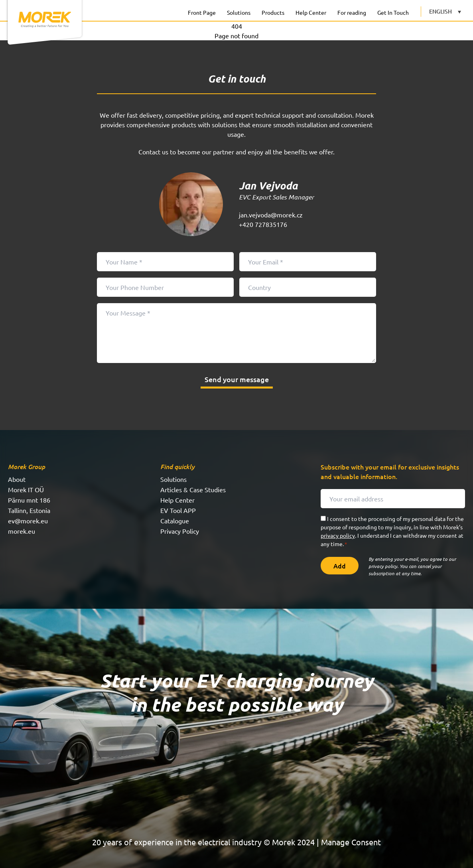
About (17, 479)
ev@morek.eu (28, 521)
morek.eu (22, 531)
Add (340, 566)
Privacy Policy (180, 531)
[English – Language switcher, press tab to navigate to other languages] (445, 11)
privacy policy (338, 535)
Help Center (311, 12)
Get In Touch (393, 12)
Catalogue (175, 521)
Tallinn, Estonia (29, 510)
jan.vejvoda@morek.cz (271, 215)
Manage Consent (351, 842)
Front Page (202, 12)
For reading (352, 12)
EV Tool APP (178, 510)
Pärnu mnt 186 (29, 500)
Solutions (239, 12)
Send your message (237, 379)
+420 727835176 (263, 224)
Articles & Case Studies (193, 489)
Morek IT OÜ (26, 489)
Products (273, 12)
